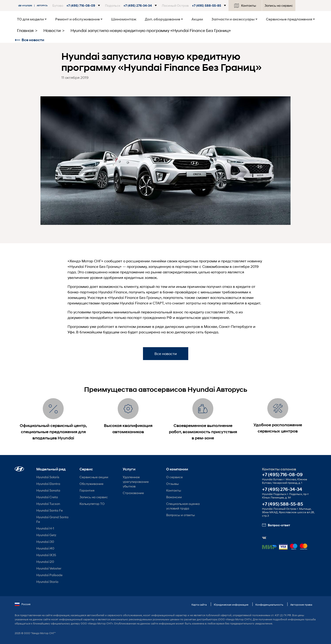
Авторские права (301, 605)
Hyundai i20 (45, 562)
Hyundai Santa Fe (50, 510)
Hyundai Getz (46, 535)
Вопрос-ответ (276, 525)
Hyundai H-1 (45, 528)
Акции (197, 19)
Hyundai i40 (45, 548)
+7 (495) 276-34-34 (282, 489)
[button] (76, 6)
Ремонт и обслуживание (79, 19)
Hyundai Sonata (48, 490)
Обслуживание (91, 484)
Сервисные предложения (290, 19)
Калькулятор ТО (92, 504)
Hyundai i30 (45, 542)
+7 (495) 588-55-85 (282, 504)
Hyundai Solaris (48, 477)
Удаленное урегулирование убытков (136, 482)
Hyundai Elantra (48, 484)
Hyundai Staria (47, 582)
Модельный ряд (51, 469)
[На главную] (34, 6)
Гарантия (87, 490)
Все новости (29, 40)
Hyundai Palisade (49, 575)
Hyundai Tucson (48, 504)
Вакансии (174, 497)
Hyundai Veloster (49, 568)
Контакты (245, 6)
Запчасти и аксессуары (234, 19)
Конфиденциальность (269, 605)
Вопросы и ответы (181, 515)
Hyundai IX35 (46, 555)
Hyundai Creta (47, 497)
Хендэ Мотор (81, 261)
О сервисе (174, 477)
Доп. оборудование (164, 19)
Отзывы (173, 484)
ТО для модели (32, 19)
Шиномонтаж (124, 19)
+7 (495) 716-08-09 (282, 475)
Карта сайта (199, 605)
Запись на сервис (279, 5)
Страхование (133, 493)
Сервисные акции (94, 477)
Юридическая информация (231, 605)
